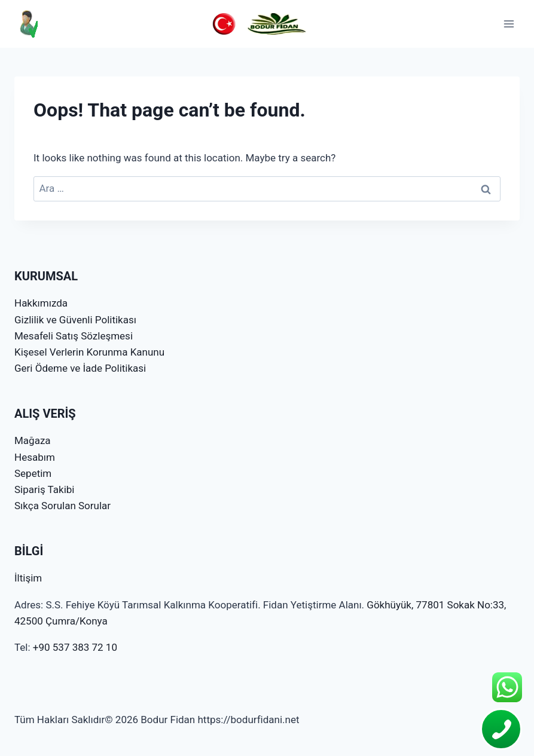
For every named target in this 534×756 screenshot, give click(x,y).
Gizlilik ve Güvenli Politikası (75, 320)
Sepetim (33, 473)
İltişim (28, 578)
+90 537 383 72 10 (75, 647)
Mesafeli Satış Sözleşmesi (74, 336)
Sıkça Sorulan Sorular (62, 506)
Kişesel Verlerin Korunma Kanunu (89, 352)
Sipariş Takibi (44, 489)
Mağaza (33, 440)
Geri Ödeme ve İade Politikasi (80, 368)
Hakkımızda (41, 303)
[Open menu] (509, 24)
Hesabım (35, 457)
